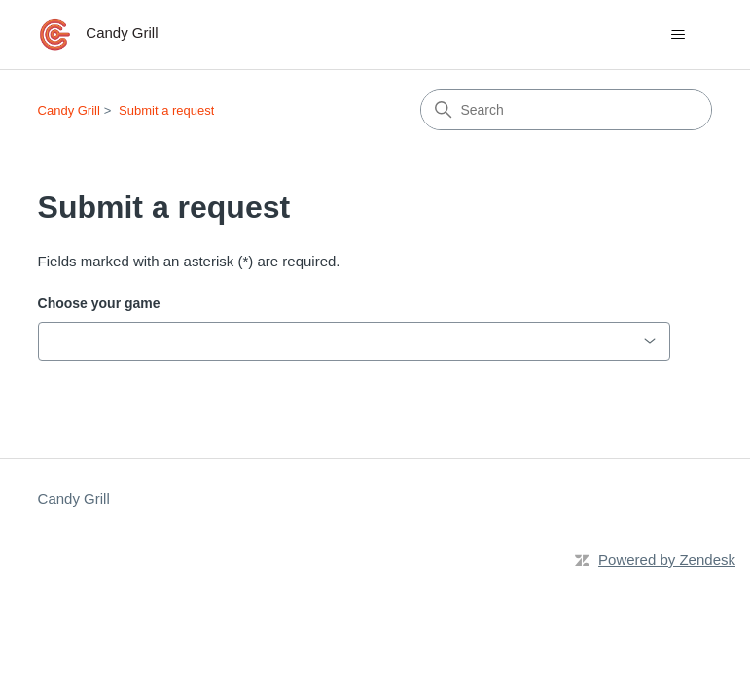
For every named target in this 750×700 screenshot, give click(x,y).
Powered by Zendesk (667, 560)
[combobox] (354, 341)
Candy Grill (69, 110)
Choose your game (99, 303)
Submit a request (166, 110)
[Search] (566, 110)
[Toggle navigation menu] (678, 35)
